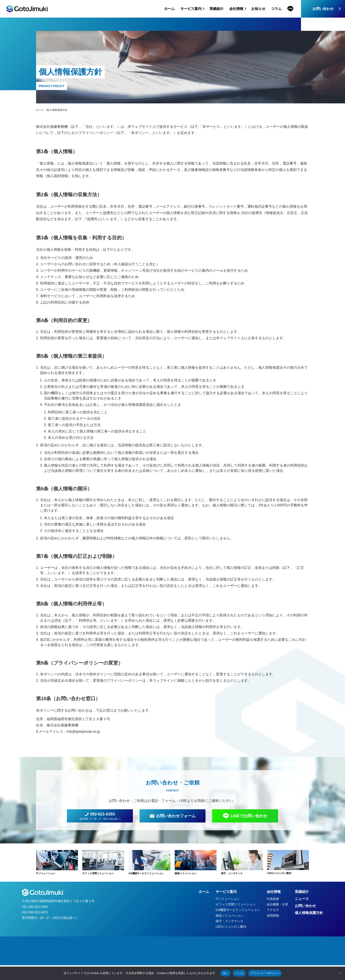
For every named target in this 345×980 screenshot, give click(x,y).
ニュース (302, 899)
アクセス (273, 910)
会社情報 (274, 892)
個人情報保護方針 (309, 913)
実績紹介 (217, 9)
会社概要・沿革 (277, 904)
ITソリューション (228, 899)
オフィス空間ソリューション (236, 904)
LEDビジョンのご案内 (231, 927)
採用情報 (273, 916)
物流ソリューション (229, 916)
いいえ (239, 973)
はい (225, 973)
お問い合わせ (323, 9)
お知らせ (258, 9)
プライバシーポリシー (265, 973)
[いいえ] (339, 973)
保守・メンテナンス (229, 921)
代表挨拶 (273, 899)
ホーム (169, 9)
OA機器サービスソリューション (238, 910)
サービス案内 (226, 892)
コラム (276, 9)
